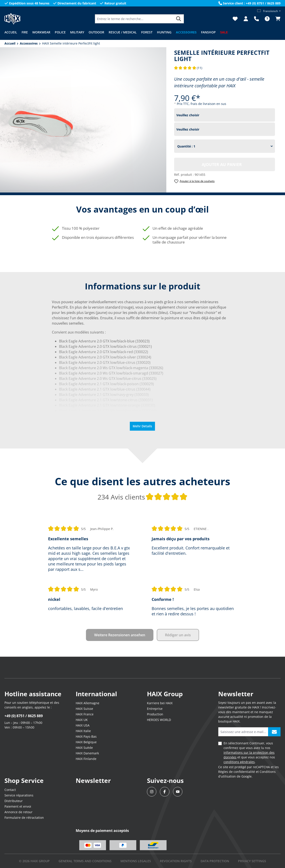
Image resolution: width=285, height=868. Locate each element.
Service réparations (19, 795)
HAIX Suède (84, 748)
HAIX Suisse (84, 709)
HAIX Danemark (87, 753)
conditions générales (239, 762)
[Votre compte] (246, 19)
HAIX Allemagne (88, 703)
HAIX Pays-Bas (86, 736)
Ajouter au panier (222, 164)
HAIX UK (82, 720)
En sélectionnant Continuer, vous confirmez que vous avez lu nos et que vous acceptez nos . (249, 752)
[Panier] (277, 19)
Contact (10, 790)
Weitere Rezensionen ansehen (120, 635)
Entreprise (155, 709)
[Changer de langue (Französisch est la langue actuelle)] (269, 11)
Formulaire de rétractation (24, 818)
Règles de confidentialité (237, 772)
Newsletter (93, 780)
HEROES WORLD (159, 720)
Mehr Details (142, 426)
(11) (188, 68)
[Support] (256, 19)
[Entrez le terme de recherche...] (134, 19)
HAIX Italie (83, 731)
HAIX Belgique (86, 742)
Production (155, 714)
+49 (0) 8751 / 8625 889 (24, 716)
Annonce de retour (18, 812)
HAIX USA (83, 725)
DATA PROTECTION (215, 861)
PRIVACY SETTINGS (252, 861)
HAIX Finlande (86, 759)
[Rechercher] (179, 19)
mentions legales (136, 861)
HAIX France (85, 714)
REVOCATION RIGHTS (176, 861)
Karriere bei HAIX (160, 703)
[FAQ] (267, 19)
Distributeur (14, 801)
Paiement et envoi (18, 806)
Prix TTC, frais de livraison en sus (202, 104)
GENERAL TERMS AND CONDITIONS (85, 861)
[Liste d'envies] (235, 19)
